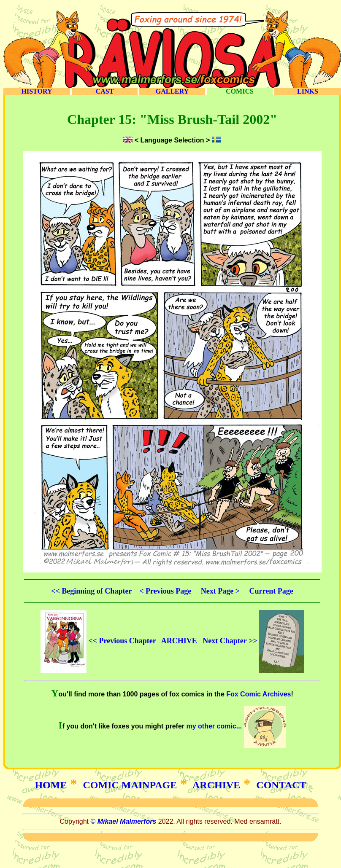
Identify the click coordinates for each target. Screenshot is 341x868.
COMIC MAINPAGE (130, 785)
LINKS (308, 91)
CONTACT (281, 785)
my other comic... (235, 726)
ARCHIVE (179, 641)
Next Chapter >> (253, 641)
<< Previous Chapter (98, 641)
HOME (51, 785)
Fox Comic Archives (258, 694)
